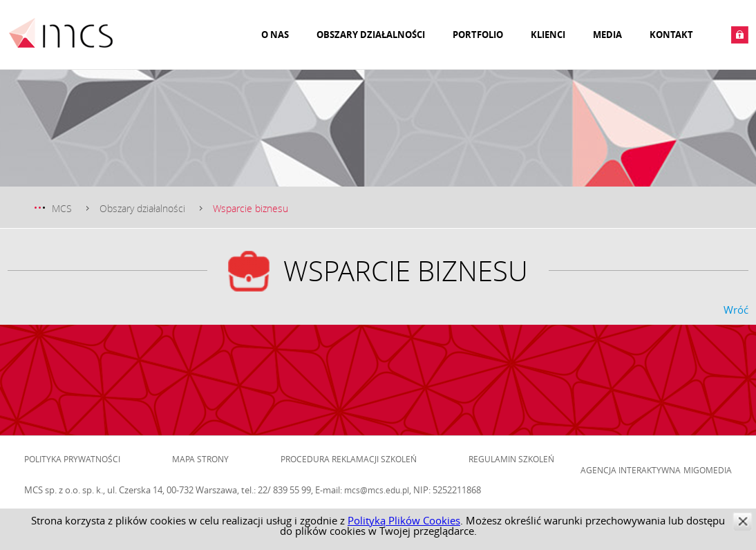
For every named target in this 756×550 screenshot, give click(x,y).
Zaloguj (740, 35)
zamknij (743, 521)
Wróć (736, 310)
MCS (62, 208)
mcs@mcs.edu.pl (377, 490)
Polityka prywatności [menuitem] (72, 459)
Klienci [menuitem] (548, 35)
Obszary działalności (142, 208)
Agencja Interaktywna (631, 470)
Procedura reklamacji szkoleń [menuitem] (349, 459)
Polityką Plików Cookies (404, 520)
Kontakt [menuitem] (671, 35)
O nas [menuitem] (275, 35)
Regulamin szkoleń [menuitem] (511, 459)
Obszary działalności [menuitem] (371, 35)
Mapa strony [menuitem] (200, 459)
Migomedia (708, 470)
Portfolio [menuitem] (478, 35)
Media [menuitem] (607, 35)
